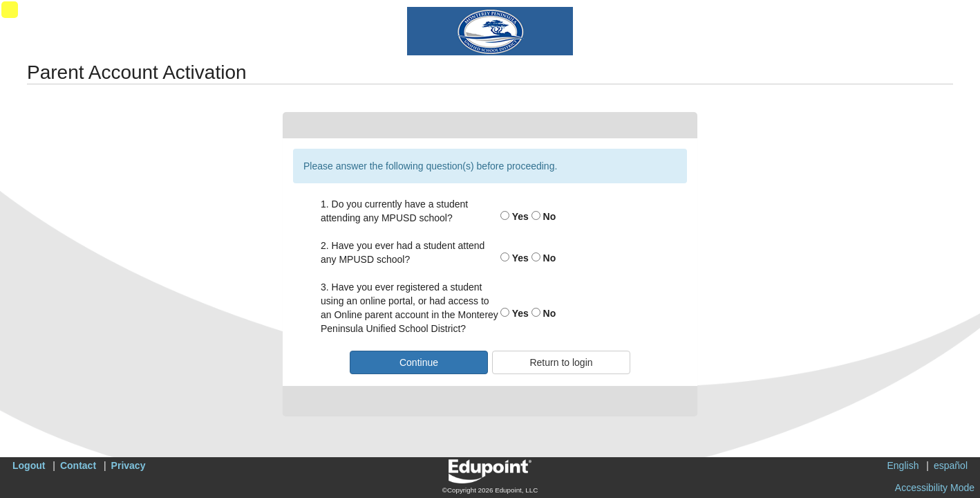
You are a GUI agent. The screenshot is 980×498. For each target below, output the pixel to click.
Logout (29, 465)
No (544, 216)
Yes (515, 216)
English (903, 465)
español (951, 465)
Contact (78, 465)
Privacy (129, 465)
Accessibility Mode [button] (935, 488)
